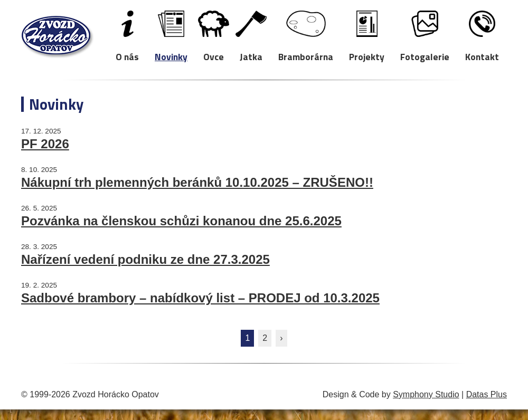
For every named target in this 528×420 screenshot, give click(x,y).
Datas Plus (487, 394)
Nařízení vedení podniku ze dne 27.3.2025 (145, 259)
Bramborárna (306, 56)
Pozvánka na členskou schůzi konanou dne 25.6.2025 (181, 221)
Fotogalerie (425, 56)
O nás (127, 56)
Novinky (171, 56)
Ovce (214, 56)
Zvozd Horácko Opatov (58, 37)
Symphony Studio (426, 394)
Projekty (367, 56)
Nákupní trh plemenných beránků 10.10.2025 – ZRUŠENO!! (197, 182)
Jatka (251, 56)
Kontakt (482, 56)
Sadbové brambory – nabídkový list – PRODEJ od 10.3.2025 (200, 298)
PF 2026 (45, 144)
